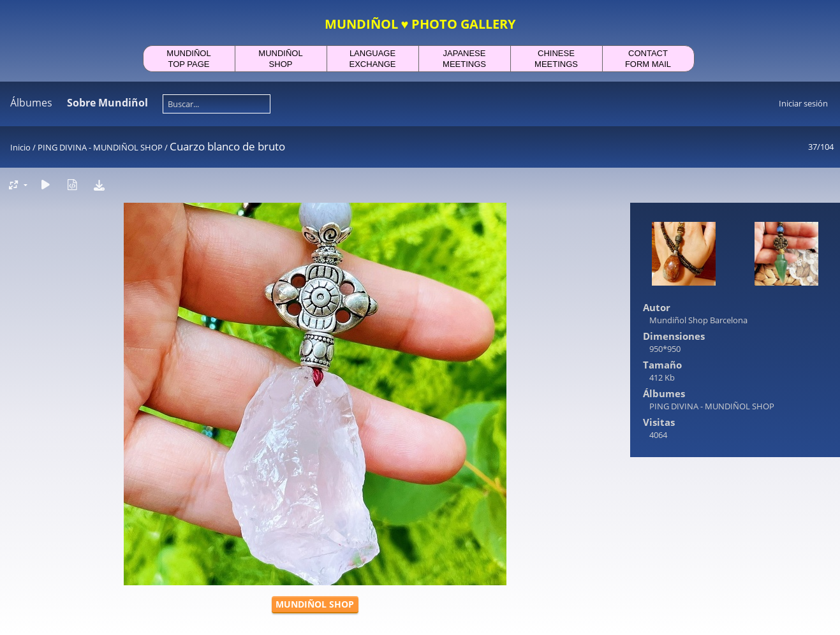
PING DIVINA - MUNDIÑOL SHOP (100, 147)
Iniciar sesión (803, 103)
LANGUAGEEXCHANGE (373, 59)
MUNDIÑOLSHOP (280, 59)
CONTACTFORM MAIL (648, 59)
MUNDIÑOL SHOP (315, 604)
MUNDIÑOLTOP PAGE (188, 59)
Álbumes (31, 103)
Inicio (20, 147)
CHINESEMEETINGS (556, 59)
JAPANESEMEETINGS (464, 59)
